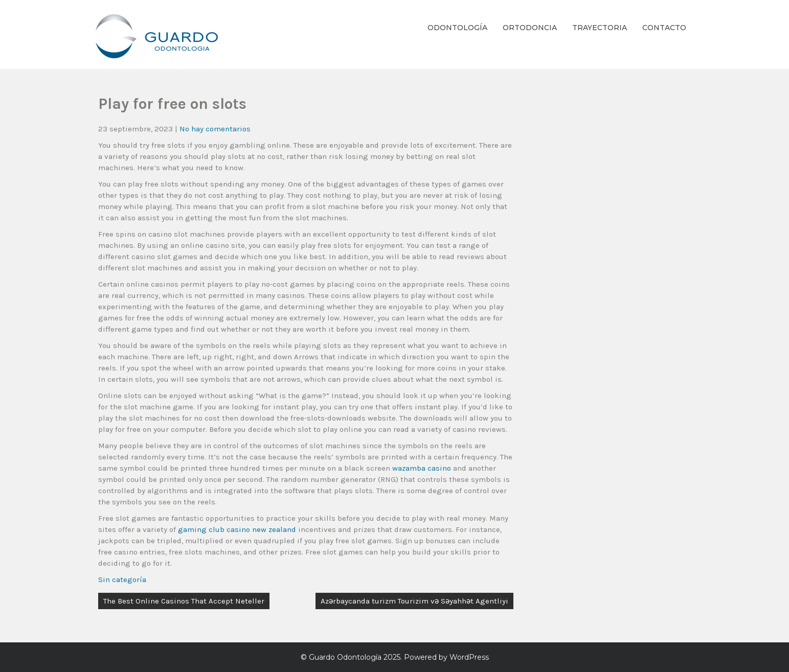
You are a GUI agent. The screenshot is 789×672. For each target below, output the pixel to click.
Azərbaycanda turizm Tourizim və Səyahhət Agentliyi (414, 601)
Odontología (457, 28)
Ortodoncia (530, 28)
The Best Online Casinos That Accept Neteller (184, 601)
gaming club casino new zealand (237, 529)
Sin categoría (122, 580)
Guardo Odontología (345, 657)
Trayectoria (600, 28)
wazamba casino (422, 468)
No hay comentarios (215, 129)
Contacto (664, 28)
